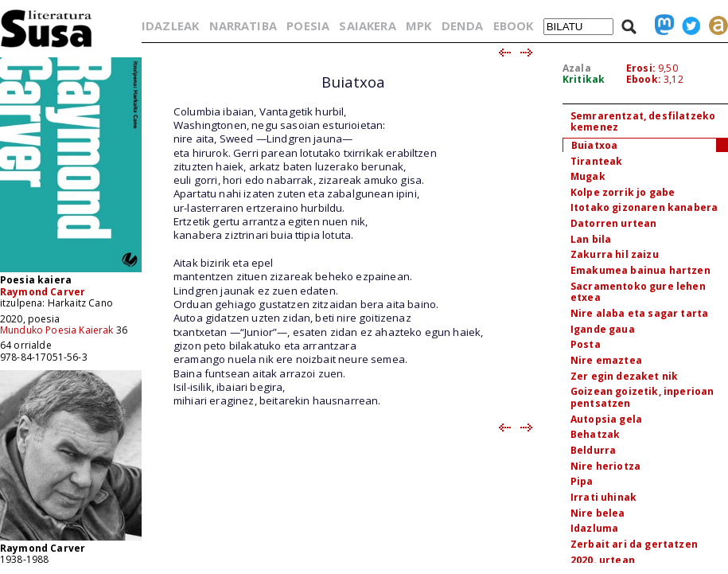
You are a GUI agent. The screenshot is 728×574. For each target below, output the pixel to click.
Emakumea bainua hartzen (640, 270)
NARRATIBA (243, 25)
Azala (577, 68)
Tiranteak (596, 161)
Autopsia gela (606, 419)
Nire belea (598, 513)
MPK (419, 25)
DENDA (463, 25)
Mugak (588, 176)
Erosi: (641, 68)
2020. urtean (603, 560)
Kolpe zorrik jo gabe (623, 192)
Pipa (582, 481)
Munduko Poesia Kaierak (57, 330)
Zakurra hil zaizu (615, 254)
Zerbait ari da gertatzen (634, 544)
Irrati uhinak (603, 497)
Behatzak (595, 434)
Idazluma (594, 528)
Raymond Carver (43, 292)
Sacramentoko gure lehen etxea (638, 292)
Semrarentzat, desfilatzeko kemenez (643, 122)
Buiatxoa (594, 145)
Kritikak (584, 79)
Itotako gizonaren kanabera (644, 207)
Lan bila (591, 239)
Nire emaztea (606, 360)
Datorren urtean (613, 223)
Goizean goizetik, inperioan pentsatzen (642, 397)
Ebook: (644, 79)
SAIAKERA (367, 25)
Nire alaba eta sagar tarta (639, 313)
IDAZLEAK (170, 25)
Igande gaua (603, 329)
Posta (586, 344)
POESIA (308, 25)
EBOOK (514, 25)
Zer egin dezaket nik (624, 376)
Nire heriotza (605, 466)
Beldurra (593, 450)
